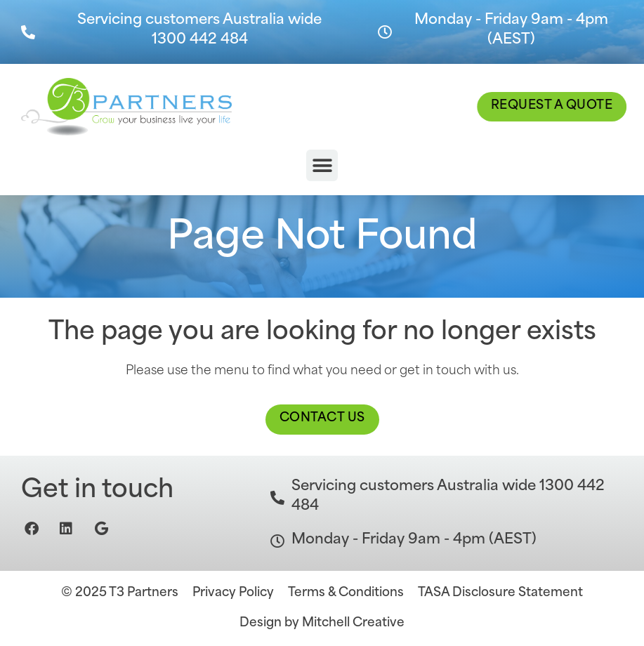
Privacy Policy (233, 593)
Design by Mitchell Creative (322, 623)
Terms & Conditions (346, 593)
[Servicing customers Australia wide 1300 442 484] (28, 32)
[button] (322, 165)
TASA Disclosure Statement (500, 593)
